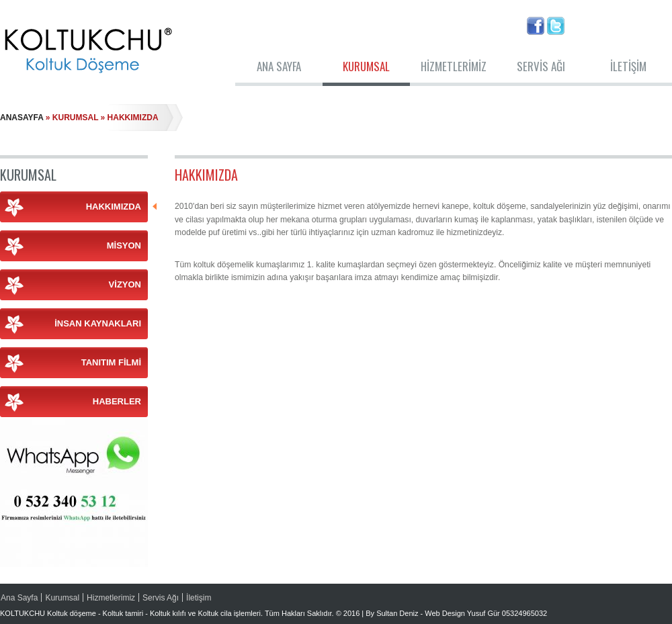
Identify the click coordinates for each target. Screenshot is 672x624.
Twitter (556, 26)
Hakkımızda (117, 207)
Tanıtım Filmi (111, 362)
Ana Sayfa (279, 66)
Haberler (117, 401)
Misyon (124, 246)
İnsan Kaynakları (98, 323)
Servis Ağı (541, 66)
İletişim (628, 66)
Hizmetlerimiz (454, 66)
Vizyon (125, 284)
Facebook (536, 26)
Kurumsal (366, 66)
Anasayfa (22, 118)
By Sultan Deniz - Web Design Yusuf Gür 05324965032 (456, 613)
